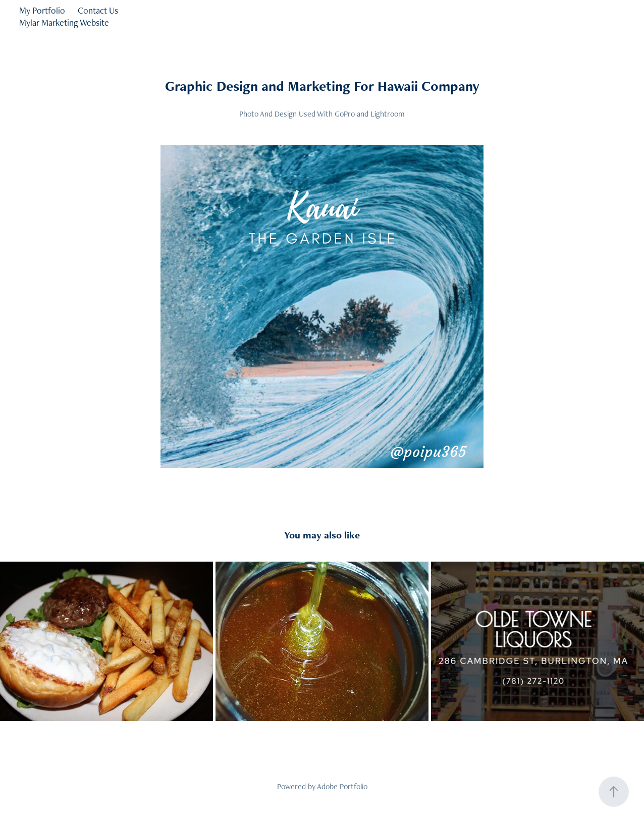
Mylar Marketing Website (64, 22)
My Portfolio (42, 10)
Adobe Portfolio (342, 786)
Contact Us (98, 10)
